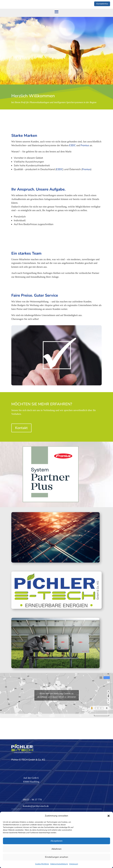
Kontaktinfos (102, 4)
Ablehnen (56, 849)
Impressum (74, 864)
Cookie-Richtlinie (42, 864)
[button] (109, 816)
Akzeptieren (56, 841)
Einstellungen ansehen (57, 857)
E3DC (72, 145)
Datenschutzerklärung (59, 864)
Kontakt (21, 428)
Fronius (85, 145)
